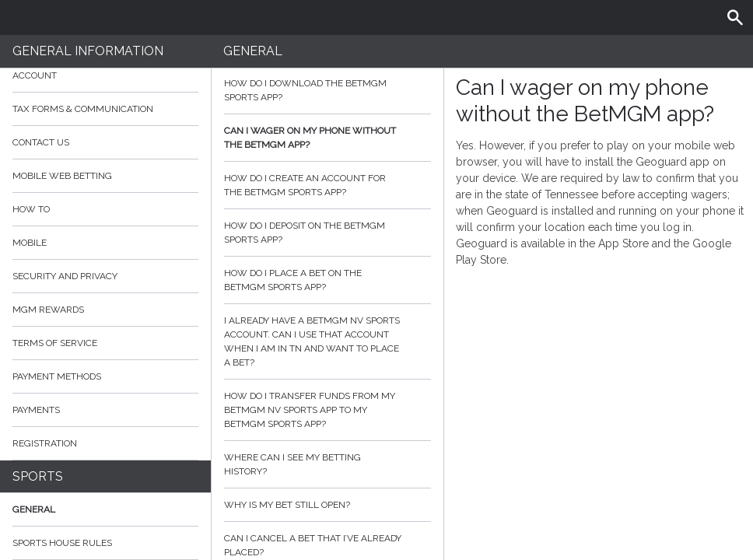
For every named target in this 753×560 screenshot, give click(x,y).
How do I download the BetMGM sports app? (327, 90)
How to (105, 209)
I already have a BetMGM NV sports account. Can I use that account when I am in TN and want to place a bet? (327, 341)
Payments (105, 410)
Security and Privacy (65, 276)
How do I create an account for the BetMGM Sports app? (327, 185)
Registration (45, 443)
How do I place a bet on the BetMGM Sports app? (327, 280)
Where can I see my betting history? (327, 464)
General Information (88, 51)
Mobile (30, 243)
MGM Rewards (48, 310)
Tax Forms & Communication (105, 109)
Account (105, 75)
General (34, 509)
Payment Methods (105, 376)
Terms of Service (105, 343)
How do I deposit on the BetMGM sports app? (327, 233)
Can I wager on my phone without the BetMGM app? (327, 138)
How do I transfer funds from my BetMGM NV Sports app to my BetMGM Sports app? (327, 410)
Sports (38, 476)
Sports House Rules (62, 543)
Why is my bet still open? (327, 505)
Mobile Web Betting (62, 176)
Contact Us (41, 142)
